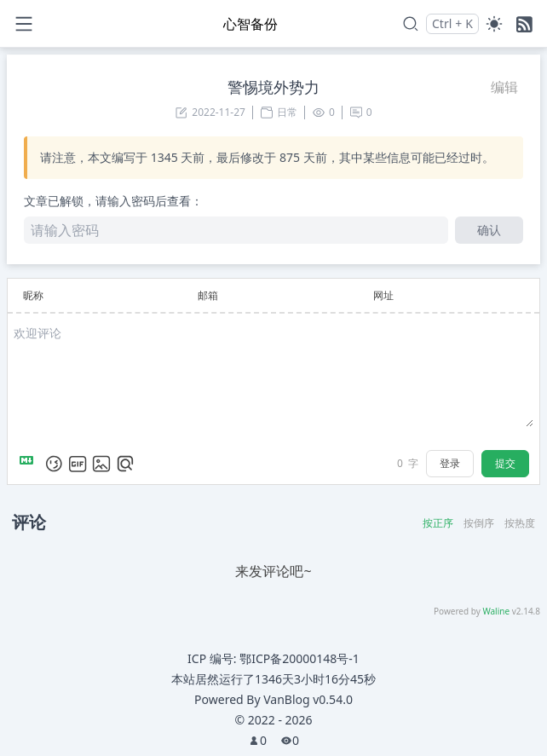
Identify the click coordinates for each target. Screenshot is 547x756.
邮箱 (208, 295)
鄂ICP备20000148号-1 (299, 658)
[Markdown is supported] (30, 464)
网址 (383, 295)
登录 (450, 463)
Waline (496, 611)
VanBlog (308, 699)
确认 (489, 230)
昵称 (33, 295)
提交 (505, 463)
